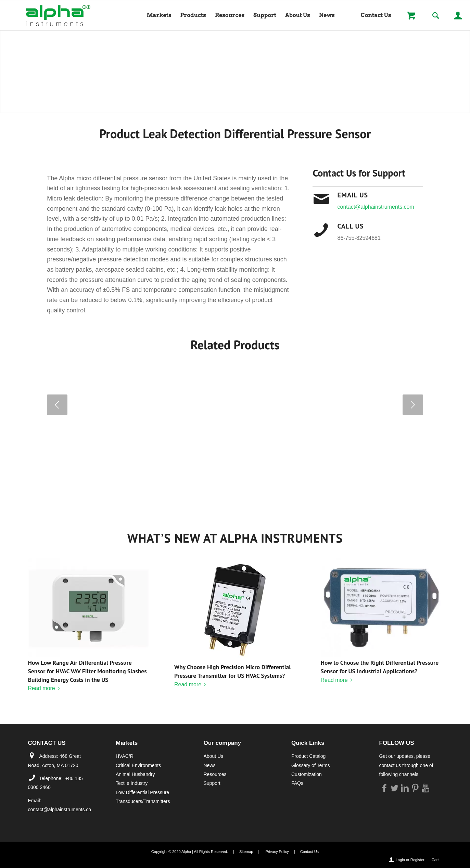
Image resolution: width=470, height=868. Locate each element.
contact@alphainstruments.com (376, 207)
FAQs (297, 783)
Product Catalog (308, 756)
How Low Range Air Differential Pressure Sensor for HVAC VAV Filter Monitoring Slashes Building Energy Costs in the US (87, 671)
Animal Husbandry (135, 774)
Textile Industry (132, 783)
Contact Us (309, 852)
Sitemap (246, 852)
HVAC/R (125, 756)
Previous (57, 405)
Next (413, 405)
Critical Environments (138, 765)
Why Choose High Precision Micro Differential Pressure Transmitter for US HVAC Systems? (232, 671)
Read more (45, 688)
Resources (215, 774)
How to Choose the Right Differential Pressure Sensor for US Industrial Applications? (380, 667)
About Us (214, 756)
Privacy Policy (277, 852)
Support (212, 783)
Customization (307, 774)
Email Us (353, 195)
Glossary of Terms (311, 765)
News (210, 765)
